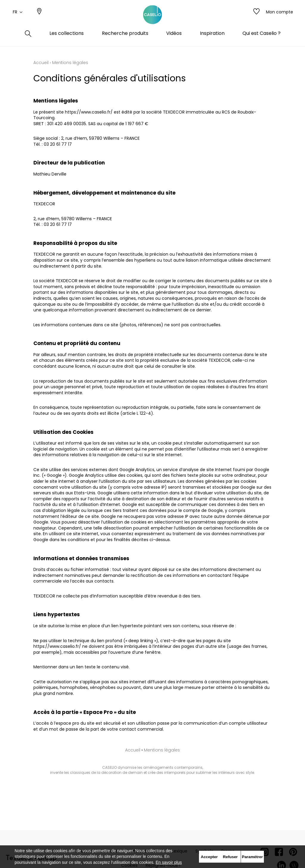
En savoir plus (169, 862)
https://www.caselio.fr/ (89, 112)
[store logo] (152, 19)
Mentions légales (162, 750)
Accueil (41, 63)
